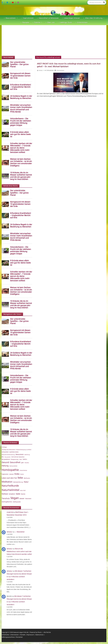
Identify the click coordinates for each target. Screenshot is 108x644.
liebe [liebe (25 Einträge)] (20, 478)
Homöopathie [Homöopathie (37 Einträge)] (10, 470)
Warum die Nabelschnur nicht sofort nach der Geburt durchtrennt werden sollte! (19, 551)
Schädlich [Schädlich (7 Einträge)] (12, 494)
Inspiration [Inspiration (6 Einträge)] (5, 474)
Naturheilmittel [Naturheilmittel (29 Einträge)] (11, 490)
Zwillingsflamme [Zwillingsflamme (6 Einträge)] (7, 502)
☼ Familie (36, 22)
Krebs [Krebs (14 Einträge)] (17, 474)
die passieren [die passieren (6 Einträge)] (6, 459)
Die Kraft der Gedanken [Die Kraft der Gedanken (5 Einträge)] (18, 457)
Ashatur (41, 70)
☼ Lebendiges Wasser (71, 18)
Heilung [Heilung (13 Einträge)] (5, 466)
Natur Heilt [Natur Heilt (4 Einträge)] (23, 490)
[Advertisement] (54, 40)
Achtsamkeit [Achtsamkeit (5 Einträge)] (5, 452)
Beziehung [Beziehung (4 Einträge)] (27, 455)
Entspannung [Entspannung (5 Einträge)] (15, 459)
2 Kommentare (59, 70)
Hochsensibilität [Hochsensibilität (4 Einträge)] (13, 466)
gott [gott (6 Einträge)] (22, 463)
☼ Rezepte (25, 22)
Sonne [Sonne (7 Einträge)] (23, 494)
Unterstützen (14, 635)
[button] (17, 18)
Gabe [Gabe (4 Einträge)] (21, 459)
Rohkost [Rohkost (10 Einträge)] (5, 494)
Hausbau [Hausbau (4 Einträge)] (27, 463)
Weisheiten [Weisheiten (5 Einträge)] (28, 499)
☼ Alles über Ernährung (93, 18)
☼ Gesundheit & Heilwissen (48, 18)
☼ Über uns (50, 22)
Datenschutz (39, 635)
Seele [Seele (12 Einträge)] (18, 494)
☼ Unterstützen (81, 22)
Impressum (30, 635)
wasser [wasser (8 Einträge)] (22, 498)
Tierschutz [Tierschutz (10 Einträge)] (6, 498)
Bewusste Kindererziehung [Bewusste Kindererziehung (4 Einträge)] (8, 455)
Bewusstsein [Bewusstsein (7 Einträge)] (20, 454)
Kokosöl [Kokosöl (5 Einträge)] (11, 474)
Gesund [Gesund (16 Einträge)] (5, 462)
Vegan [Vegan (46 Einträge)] (15, 498)
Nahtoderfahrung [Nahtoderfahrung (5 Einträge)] (18, 482)
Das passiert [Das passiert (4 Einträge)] (8, 457)
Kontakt (23, 635)
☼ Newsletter (20, 532)
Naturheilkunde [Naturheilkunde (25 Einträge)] (10, 486)
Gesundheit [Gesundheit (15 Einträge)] (15, 462)
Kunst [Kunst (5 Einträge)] (22, 474)
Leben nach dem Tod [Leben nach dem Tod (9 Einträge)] (9, 478)
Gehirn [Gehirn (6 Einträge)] (25, 459)
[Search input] (96, 2)
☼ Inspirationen (27, 18)
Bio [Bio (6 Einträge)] (3, 457)
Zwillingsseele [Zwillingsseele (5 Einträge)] (17, 502)
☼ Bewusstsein (10, 18)
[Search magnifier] (104, 2)
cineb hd (10, 512)
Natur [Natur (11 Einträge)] (26, 482)
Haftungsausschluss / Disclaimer (12, 637)
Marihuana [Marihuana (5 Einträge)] (27, 478)
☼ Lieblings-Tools (65, 22)
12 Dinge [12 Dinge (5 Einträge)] (4, 447)
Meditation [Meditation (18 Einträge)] (7, 482)
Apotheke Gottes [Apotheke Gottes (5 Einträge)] (14, 452)
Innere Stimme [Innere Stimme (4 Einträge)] (23, 470)
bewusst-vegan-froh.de (21, 632)
